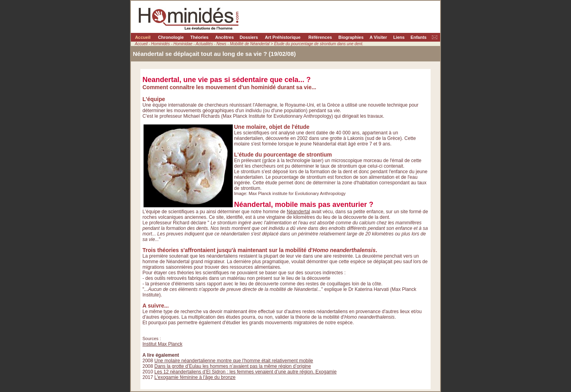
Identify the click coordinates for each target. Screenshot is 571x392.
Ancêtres (224, 37)
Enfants (418, 37)
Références (320, 37)
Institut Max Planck (162, 344)
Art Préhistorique (283, 37)
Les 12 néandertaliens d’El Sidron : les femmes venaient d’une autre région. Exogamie (245, 372)
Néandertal (298, 212)
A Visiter (378, 37)
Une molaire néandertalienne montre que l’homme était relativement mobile (234, 361)
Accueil (143, 37)
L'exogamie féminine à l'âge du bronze (195, 377)
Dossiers (249, 37)
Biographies (351, 37)
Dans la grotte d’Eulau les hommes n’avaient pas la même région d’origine (233, 366)
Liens (399, 37)
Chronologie (171, 37)
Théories (199, 37)
